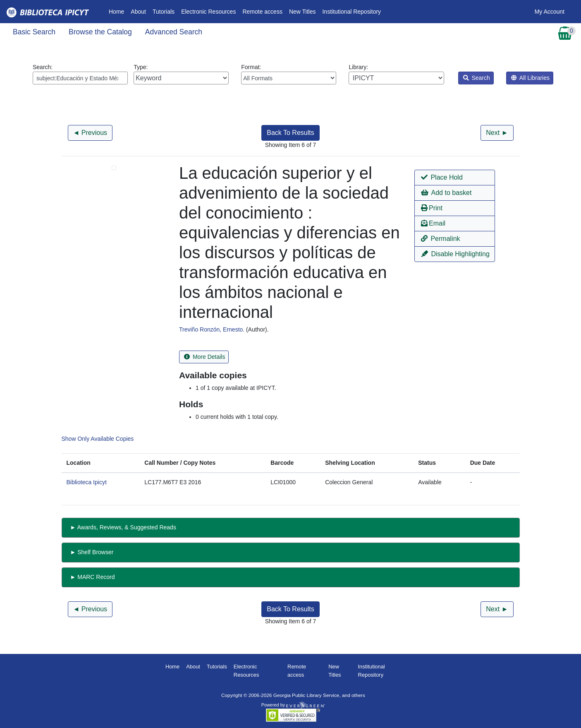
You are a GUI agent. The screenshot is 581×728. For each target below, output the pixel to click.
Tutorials (164, 12)
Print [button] (432, 208)
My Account (550, 12)
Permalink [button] (441, 239)
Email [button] (433, 223)
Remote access (262, 12)
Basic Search (34, 32)
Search (477, 78)
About (138, 12)
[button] (455, 178)
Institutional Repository (351, 12)
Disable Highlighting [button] (455, 254)
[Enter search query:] (80, 78)
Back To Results (290, 133)
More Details (204, 357)
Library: (396, 74)
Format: (289, 74)
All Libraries (530, 78)
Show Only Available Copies (98, 439)
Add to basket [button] (446, 193)
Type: (181, 74)
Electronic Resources (208, 12)
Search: (80, 74)
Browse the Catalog (100, 32)
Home (118, 11)
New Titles (302, 12)
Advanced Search (174, 32)
